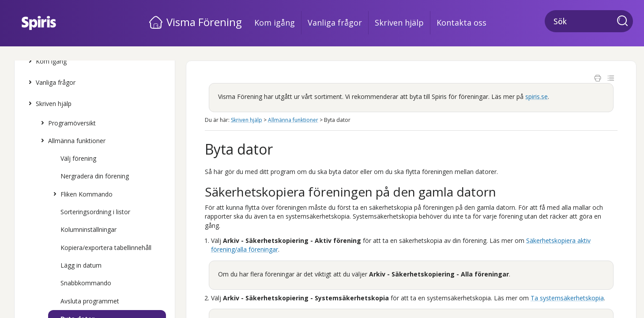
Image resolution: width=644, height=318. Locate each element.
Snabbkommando (86, 283)
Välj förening (78, 158)
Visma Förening (204, 22)
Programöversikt (66, 123)
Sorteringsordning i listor (95, 212)
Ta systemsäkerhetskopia (567, 298)
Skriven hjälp (399, 23)
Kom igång (275, 23)
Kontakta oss (461, 23)
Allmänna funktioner (71, 141)
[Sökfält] (589, 21)
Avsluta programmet (90, 301)
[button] (625, 22)
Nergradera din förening (95, 176)
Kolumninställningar (89, 229)
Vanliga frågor (335, 23)
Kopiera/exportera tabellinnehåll (106, 248)
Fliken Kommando (81, 194)
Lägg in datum (81, 265)
